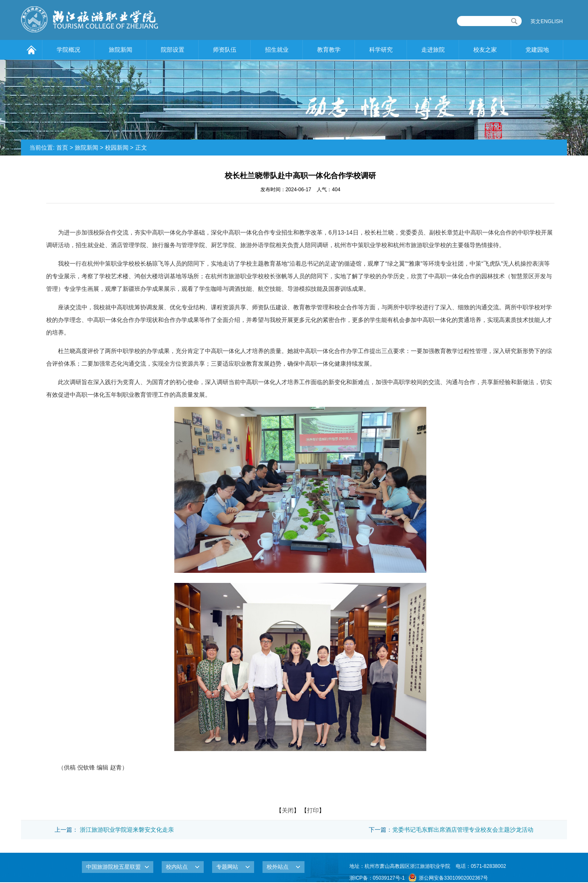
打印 (313, 810)
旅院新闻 (121, 50)
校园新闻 (117, 148)
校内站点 (177, 867)
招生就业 (277, 50)
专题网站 (227, 867)
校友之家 (485, 50)
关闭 (288, 810)
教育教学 (329, 50)
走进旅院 (433, 50)
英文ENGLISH (547, 21)
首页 (62, 148)
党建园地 (537, 50)
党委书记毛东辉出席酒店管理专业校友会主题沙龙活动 (463, 830)
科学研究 (381, 50)
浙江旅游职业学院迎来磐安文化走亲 (127, 830)
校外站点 (278, 867)
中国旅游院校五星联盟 (113, 867)
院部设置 (173, 50)
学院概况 (68, 50)
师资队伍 (225, 50)
